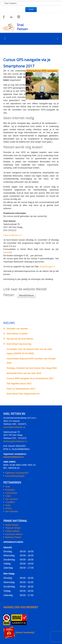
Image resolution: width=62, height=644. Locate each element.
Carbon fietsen (12, 531)
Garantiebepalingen (15, 476)
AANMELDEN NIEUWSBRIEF (21, 607)
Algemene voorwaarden (17, 473)
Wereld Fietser (26, 295)
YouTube (11, 17)
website (7, 252)
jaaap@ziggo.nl (47, 266)
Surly (8, 505)
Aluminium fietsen (14, 534)
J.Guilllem (10, 502)
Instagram (19, 17)
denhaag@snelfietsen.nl (15, 441)
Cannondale (11, 493)
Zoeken (0, 0)
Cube (8, 496)
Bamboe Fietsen (13, 537)
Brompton (10, 490)
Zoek (31, 9)
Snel (8, 487)
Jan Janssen (11, 499)
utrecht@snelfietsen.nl (14, 427)
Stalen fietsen (12, 525)
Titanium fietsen (13, 528)
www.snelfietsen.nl (12, 235)
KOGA (9, 508)
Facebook (4, 17)
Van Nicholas (11, 511)
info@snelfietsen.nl (13, 457)
